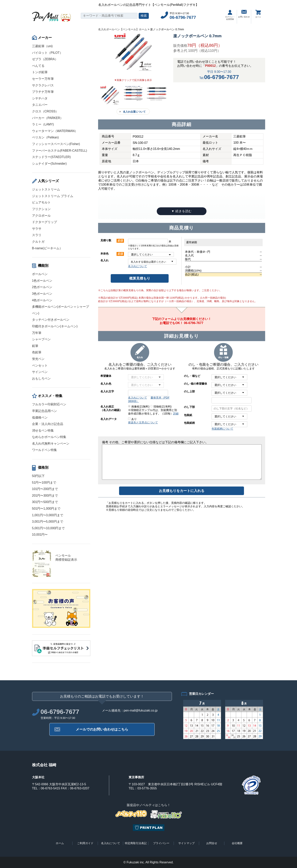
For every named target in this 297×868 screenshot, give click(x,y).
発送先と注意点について (143, 422)
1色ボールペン (42, 281)
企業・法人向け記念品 (48, 424)
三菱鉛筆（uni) (42, 46)
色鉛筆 (37, 352)
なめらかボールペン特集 (49, 437)
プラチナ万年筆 (43, 92)
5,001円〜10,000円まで (48, 528)
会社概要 (237, 843)
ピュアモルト (41, 202)
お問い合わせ (244, 14)
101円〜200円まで (45, 489)
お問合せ (212, 843)
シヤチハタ (40, 98)
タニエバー (40, 105)
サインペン (40, 372)
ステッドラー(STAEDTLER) (51, 157)
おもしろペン (41, 378)
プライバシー (161, 843)
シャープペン (41, 339)
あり (132, 419)
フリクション (41, 209)
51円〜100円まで (44, 483)
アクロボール (41, 216)
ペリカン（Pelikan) (45, 137)
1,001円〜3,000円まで (48, 515)
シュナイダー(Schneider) (49, 164)
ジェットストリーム (46, 189)
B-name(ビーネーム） (47, 248)
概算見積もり (140, 278)
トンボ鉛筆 (40, 72)
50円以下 (38, 476)
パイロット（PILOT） (47, 53)
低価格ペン (40, 417)
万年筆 (37, 333)
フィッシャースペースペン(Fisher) (56, 144)
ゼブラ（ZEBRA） (45, 59)
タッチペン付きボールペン (51, 320)
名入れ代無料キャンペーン (51, 444)
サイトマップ (186, 843)
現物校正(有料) (161, 407)
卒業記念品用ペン (44, 411)
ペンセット (40, 365)
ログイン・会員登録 (230, 15)
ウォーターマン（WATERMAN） (55, 131)
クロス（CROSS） (45, 111)
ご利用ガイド (85, 843)
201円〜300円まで (45, 496)
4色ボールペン (42, 300)
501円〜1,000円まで (46, 509)
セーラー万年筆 (43, 79)
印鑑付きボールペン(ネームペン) (55, 326)
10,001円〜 (40, 535)
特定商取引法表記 (136, 843)
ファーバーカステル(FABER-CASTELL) (60, 151)
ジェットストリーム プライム (53, 196)
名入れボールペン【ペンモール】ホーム (123, 29)
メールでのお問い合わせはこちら (102, 729)
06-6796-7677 (183, 17)
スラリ (37, 235)
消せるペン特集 (43, 431)
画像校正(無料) (139, 407)
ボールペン (40, 274)
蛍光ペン (38, 359)
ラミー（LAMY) (43, 124)
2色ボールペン (42, 287)
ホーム (60, 843)
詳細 (176, 414)
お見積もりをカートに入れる (182, 491)
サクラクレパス (43, 85)
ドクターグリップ (44, 222)
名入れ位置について (134, 112)
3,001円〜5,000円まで (48, 522)
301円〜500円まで (45, 502)
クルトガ (38, 242)
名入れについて (138, 266)
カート (258, 14)
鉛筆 (35, 346)
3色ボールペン (42, 294)
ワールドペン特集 (44, 450)
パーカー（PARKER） (48, 118)
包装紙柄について (222, 429)
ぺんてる (38, 66)
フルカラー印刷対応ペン (49, 404)
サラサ (37, 229)
